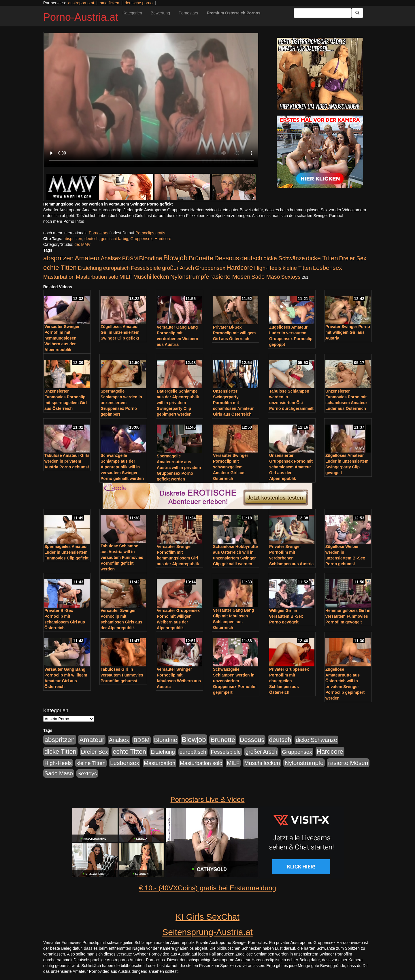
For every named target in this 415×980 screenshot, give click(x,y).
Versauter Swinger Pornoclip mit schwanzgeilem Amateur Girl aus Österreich (231, 467)
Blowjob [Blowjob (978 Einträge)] (176, 258)
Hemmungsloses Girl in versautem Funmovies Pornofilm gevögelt (348, 616)
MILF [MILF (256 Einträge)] (126, 277)
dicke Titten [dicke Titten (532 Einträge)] (322, 258)
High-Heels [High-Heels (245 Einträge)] (268, 268)
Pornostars (188, 13)
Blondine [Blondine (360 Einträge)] (151, 258)
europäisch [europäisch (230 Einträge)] (117, 268)
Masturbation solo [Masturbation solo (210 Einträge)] (97, 277)
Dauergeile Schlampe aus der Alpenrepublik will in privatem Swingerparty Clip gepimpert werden (178, 403)
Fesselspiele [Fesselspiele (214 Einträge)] (146, 268)
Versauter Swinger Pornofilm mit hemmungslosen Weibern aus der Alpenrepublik (62, 338)
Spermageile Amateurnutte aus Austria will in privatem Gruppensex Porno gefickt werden (179, 468)
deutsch (92, 239)
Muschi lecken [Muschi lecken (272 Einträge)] (151, 277)
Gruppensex (141, 239)
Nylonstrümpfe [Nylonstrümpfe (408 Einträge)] (189, 277)
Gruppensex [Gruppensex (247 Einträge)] (210, 268)
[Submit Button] (357, 13)
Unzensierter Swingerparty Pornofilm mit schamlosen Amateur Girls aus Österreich (233, 403)
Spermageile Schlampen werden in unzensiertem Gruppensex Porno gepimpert (121, 403)
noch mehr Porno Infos (64, 221)
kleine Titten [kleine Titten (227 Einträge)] (297, 268)
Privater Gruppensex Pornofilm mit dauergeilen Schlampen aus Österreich (289, 681)
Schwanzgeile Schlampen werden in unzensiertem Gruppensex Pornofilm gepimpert (235, 681)
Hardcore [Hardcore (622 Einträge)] (240, 268)
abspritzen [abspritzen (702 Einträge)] (59, 258)
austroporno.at (81, 3)
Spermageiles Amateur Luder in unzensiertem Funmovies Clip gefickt (66, 552)
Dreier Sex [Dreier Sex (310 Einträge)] (353, 258)
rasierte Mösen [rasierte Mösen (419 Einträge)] (230, 277)
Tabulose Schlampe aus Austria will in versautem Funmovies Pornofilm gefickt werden (122, 557)
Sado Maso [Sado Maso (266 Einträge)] (266, 277)
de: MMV (82, 244)
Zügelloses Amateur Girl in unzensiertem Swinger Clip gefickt (120, 332)
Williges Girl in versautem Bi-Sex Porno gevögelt (286, 616)
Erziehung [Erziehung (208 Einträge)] (90, 268)
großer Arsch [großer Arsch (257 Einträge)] (178, 268)
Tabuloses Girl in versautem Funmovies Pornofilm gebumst (122, 675)
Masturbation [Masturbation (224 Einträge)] (59, 277)
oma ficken (110, 3)
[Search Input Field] (323, 13)
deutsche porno (139, 3)
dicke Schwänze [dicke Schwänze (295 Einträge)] (284, 258)
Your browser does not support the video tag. (151, 100)
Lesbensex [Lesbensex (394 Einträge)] (328, 268)
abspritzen (73, 239)
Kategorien (132, 13)
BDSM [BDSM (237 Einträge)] (130, 258)
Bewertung (160, 13)
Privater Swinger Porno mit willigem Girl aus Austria (348, 332)
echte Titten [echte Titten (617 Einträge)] (60, 268)
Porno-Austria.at (81, 17)
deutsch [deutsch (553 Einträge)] (251, 258)
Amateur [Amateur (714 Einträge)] (87, 258)
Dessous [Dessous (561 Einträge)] (227, 258)
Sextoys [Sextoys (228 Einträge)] (291, 277)
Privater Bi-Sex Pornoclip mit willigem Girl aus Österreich (234, 333)
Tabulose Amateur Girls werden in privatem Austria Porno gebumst (67, 461)
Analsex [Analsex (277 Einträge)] (111, 258)
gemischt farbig (115, 239)
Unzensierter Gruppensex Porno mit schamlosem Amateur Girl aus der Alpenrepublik (291, 467)
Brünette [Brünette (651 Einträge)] (201, 258)
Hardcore (163, 239)
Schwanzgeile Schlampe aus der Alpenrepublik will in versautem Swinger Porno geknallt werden (122, 467)
